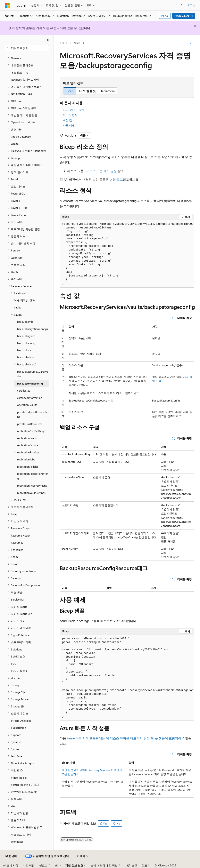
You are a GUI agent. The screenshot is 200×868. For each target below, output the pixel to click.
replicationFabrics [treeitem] (28, 445)
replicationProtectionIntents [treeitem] (33, 476)
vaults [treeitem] (18, 307)
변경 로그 (116, 179)
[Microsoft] (7, 5)
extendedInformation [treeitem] (30, 398)
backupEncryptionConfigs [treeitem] (33, 329)
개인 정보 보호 (74, 865)
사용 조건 (131, 865)
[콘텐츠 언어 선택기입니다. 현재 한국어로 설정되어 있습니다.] (11, 856)
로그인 (191, 5)
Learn (64, 43)
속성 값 (67, 120)
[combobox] (27, 48)
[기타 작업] (191, 43)
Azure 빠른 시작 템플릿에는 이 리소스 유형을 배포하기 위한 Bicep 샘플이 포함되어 (124, 738)
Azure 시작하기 (184, 16)
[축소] (48, 40)
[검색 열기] (182, 5)
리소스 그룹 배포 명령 (102, 171)
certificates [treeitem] (24, 390)
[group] (127, 254)
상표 (144, 865)
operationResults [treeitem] (27, 405)
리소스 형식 (70, 115)
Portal (165, 16)
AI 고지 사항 (11, 865)
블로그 (43, 865)
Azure (77, 43)
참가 (58, 865)
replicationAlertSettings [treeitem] (31, 431)
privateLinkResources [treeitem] (30, 424)
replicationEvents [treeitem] (27, 438)
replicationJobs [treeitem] (26, 459)
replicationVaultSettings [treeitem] (31, 493)
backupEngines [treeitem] (26, 336)
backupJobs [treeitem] (24, 350)
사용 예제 (69, 125)
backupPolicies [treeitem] (26, 357)
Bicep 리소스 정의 (74, 110)
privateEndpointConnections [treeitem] (33, 414)
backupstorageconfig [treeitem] (30, 383)
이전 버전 (29, 865)
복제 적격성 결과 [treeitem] (24, 300)
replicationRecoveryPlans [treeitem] (32, 486)
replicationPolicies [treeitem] (28, 467)
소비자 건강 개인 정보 (104, 865)
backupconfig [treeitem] (25, 322)
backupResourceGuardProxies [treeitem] (33, 374)
